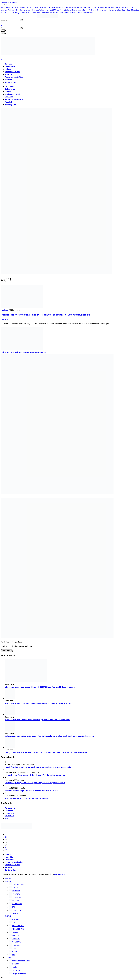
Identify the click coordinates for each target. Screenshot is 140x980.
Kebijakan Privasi (12, 72)
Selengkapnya (7, 651)
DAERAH (8, 916)
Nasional (5, 310)
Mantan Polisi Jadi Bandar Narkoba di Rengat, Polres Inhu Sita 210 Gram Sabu (33, 10)
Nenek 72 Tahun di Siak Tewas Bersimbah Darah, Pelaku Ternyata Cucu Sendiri (38, 767)
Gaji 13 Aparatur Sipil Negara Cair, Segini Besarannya (23, 352)
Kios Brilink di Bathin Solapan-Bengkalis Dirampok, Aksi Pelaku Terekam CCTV (101, 7)
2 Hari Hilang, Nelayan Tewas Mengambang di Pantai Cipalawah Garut (35, 783)
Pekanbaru (10, 816)
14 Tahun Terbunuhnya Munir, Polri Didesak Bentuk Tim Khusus (31, 791)
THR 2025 (5, 320)
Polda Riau (9, 811)
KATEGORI (9, 881)
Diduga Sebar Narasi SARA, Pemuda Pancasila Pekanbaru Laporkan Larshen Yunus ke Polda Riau (54, 13)
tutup (3, 31)
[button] (21, 20)
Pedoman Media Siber (14, 77)
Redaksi (8, 80)
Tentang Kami (11, 82)
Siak (7, 818)
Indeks (8, 69)
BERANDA (9, 879)
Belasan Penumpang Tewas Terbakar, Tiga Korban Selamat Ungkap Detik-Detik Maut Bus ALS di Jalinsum (50, 736)
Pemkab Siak (11, 808)
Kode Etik (9, 74)
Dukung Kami (11, 67)
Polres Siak (10, 813)
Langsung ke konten (9, 2)
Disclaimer (10, 64)
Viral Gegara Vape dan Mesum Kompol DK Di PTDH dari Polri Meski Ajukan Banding (35, 7)
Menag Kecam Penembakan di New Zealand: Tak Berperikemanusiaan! (35, 775)
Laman (8, 957)
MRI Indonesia (60, 874)
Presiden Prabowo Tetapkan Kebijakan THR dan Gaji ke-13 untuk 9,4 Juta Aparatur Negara (45, 315)
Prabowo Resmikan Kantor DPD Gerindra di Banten (26, 798)
